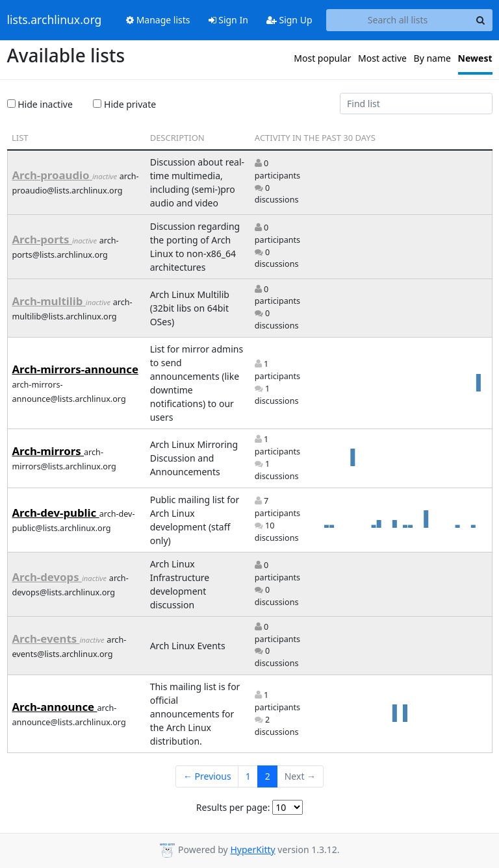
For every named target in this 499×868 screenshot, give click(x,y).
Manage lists (158, 20)
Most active (382, 58)
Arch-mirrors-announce (75, 369)
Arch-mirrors (48, 451)
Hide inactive (40, 104)
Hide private (124, 104)
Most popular (322, 58)
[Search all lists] (398, 20)
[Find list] (416, 104)
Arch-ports (42, 239)
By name (432, 58)
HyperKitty (252, 849)
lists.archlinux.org (55, 20)
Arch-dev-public (56, 513)
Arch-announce (55, 707)
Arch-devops (47, 577)
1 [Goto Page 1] (248, 776)
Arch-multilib (49, 301)
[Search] (481, 20)
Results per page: (233, 807)
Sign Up (289, 20)
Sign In (228, 20)
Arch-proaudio (52, 175)
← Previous (207, 776)
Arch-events (46, 639)
